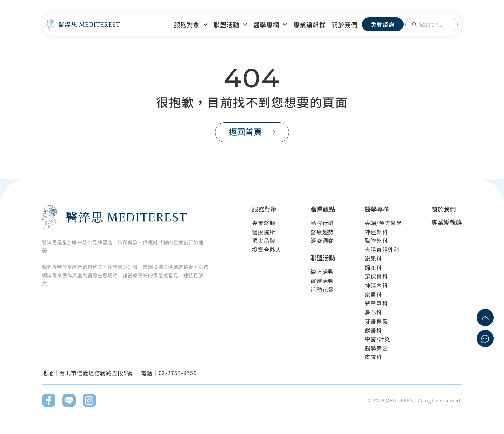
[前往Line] (69, 401)
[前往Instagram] (89, 401)
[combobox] (432, 24)
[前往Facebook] (49, 401)
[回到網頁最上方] (485, 318)
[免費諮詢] (383, 24)
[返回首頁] (252, 132)
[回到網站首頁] (83, 24)
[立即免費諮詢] (485, 339)
